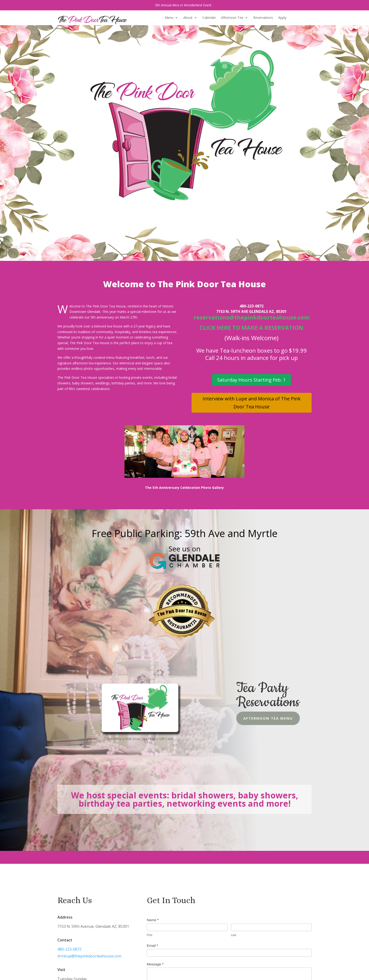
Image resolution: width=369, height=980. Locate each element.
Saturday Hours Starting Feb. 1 (251, 380)
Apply (282, 18)
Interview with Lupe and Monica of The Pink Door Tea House (252, 403)
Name (153, 920)
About (188, 18)
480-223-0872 (69, 949)
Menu (169, 18)
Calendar (209, 18)
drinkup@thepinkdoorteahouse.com (87, 956)
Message (155, 964)
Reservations (263, 18)
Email (152, 946)
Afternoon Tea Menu (253, 718)
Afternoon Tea (232, 18)
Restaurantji (182, 620)
